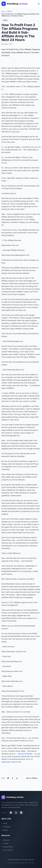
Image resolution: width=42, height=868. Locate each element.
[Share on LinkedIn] (17, 778)
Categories (6, 827)
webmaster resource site (11, 762)
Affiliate (5, 20)
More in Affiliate (32, 778)
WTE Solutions (15, 863)
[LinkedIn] (21, 813)
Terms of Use (7, 850)
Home (4, 823)
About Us (6, 840)
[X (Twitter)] (16, 813)
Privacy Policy (7, 847)
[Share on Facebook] (13, 778)
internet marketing (25, 754)
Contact (5, 843)
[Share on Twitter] (8, 778)
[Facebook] (11, 813)
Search (5, 830)
